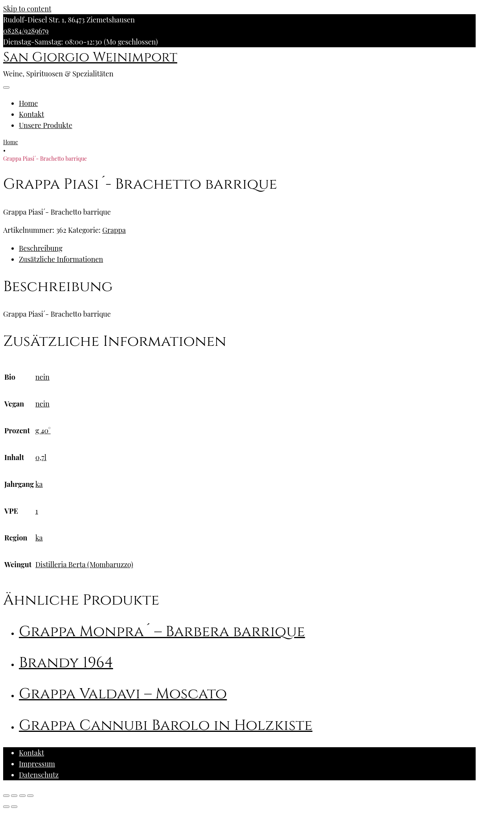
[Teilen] (14, 796)
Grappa (114, 230)
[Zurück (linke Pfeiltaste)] (6, 807)
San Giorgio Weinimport (90, 58)
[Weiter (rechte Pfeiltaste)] (14, 807)
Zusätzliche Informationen (61, 259)
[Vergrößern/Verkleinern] (30, 796)
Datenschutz (39, 775)
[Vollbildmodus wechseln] (22, 796)
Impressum (37, 764)
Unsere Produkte (46, 125)
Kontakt (31, 114)
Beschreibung (41, 248)
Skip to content (27, 9)
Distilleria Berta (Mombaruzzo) (84, 564)
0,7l (41, 457)
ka (39, 484)
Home (28, 103)
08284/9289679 (26, 31)
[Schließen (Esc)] (6, 796)
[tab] (247, 248)
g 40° (43, 431)
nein (43, 377)
